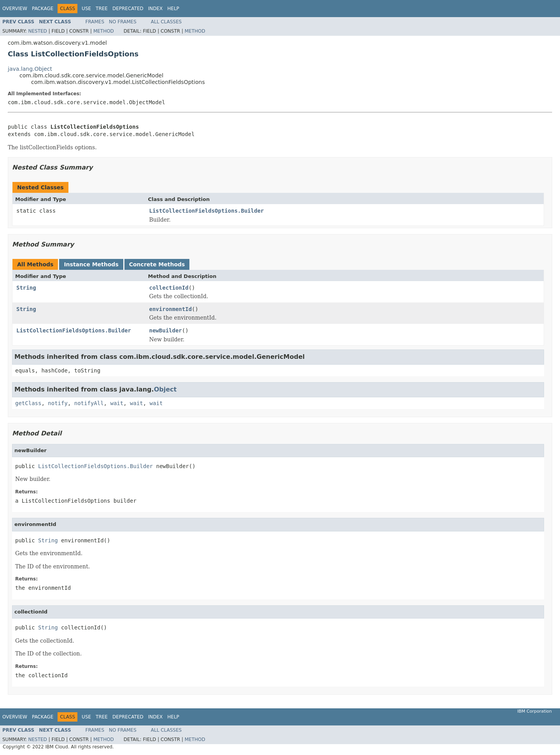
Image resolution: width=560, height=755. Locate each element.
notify (58, 403)
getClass (28, 403)
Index (156, 9)
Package (43, 9)
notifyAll (89, 403)
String (26, 288)
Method (104, 31)
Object (165, 389)
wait (117, 403)
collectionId (169, 288)
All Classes (166, 22)
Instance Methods (91, 264)
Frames (95, 22)
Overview (15, 9)
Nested (37, 31)
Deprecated (128, 9)
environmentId (171, 309)
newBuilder (166, 330)
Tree (102, 9)
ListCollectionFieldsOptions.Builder (207, 211)
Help (173, 9)
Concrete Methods (157, 264)
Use (86, 9)
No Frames (123, 22)
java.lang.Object (30, 69)
